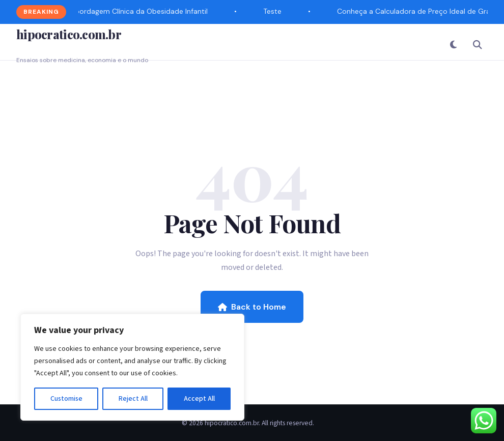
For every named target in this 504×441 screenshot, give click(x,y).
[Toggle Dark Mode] (453, 44)
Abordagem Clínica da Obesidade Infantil (139, 11)
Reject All (133, 399)
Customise (66, 399)
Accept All (199, 399)
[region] (132, 367)
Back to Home (252, 307)
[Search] (478, 44)
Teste (273, 11)
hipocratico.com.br (69, 34)
